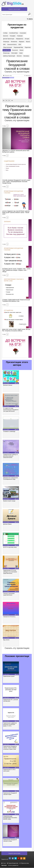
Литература (6, 42)
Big (15, 3)
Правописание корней (9, 676)
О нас (4, 863)
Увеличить (27, 76)
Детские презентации (9, 39)
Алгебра (5, 33)
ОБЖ (19, 45)
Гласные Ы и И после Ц (9, 617)
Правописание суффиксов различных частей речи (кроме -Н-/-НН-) (10, 725)
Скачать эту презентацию (17, 72)
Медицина (21, 42)
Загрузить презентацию (14, 9)
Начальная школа (12, 45)
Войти (30, 19)
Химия (21, 53)
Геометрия (20, 36)
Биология (6, 36)
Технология (15, 50)
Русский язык (7, 50)
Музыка (28, 42)
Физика (21, 50)
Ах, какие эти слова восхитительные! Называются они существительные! (11, 410)
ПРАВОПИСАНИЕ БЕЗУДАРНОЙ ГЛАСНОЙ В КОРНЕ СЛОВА (10, 818)
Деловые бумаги (7, 524)
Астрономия (23, 33)
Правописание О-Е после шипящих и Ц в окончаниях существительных (10, 572)
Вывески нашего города (9, 501)
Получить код (7, 76)
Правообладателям (13, 863)
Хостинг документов (13, 866)
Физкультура (6, 53)
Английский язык (13, 33)
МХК (4, 45)
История (27, 39)
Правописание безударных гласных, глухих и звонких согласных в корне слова (10, 748)
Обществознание (8, 47)
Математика (14, 42)
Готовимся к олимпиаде (9, 432)
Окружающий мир (18, 47)
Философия (14, 53)
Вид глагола (6, 640)
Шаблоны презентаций (9, 56)
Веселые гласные (8, 385)
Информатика (19, 39)
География (12, 36)
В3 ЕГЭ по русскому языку (10, 547)
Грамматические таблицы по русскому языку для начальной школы (10, 456)
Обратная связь (24, 863)
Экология (19, 56)
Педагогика (28, 47)
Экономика (26, 56)
